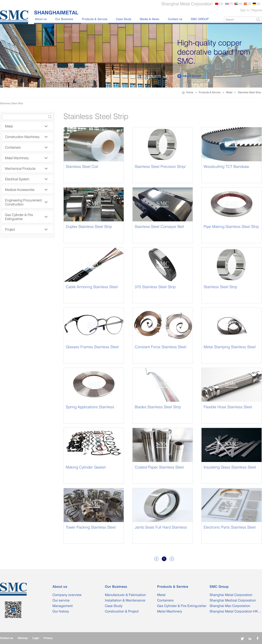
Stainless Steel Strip (249, 92)
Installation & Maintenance (125, 600)
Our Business (64, 19)
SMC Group (219, 587)
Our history (61, 611)
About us (41, 19)
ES (249, 4)
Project (26, 230)
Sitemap (23, 638)
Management (63, 606)
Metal (229, 92)
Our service (61, 600)
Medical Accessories (26, 190)
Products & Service (95, 19)
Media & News (150, 19)
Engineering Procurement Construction (26, 202)
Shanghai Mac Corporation (230, 606)
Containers (26, 147)
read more (189, 76)
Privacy (48, 638)
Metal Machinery (26, 158)
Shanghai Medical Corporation (233, 600)
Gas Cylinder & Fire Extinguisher (26, 217)
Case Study (124, 19)
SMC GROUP (200, 19)
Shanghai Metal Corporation (231, 595)
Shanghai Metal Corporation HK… (235, 611)
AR (240, 4)
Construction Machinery (26, 137)
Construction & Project (122, 611)
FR (231, 4)
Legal (36, 638)
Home (190, 92)
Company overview (67, 595)
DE (258, 4)
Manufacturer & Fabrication (125, 595)
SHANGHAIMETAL (56, 12)
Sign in (245, 10)
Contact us (175, 19)
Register (257, 10)
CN (221, 4)
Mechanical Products (26, 169)
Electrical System (26, 179)
